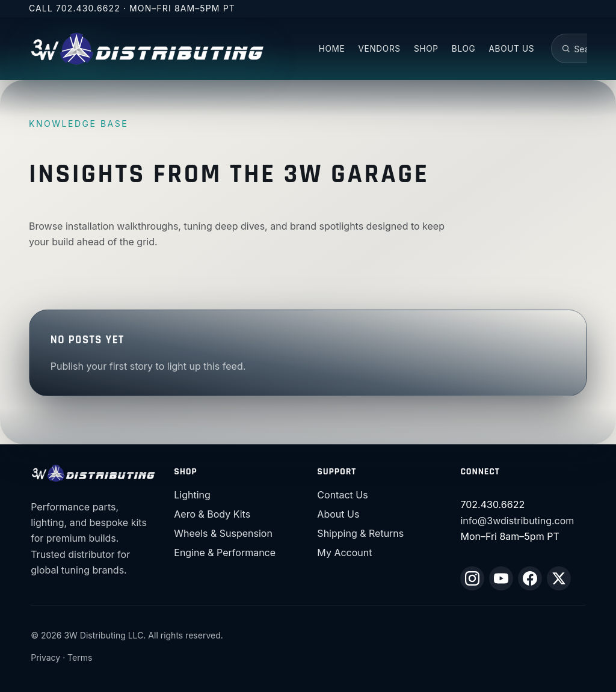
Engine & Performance (225, 553)
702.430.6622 (88, 8)
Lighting (192, 495)
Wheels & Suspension (223, 533)
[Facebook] (530, 578)
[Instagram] (472, 578)
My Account (344, 553)
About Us (338, 514)
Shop (426, 49)
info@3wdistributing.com (517, 521)
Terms (80, 657)
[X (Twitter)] (559, 578)
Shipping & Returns (360, 533)
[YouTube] (501, 578)
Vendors (380, 49)
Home (332, 49)
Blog (464, 49)
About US (512, 49)
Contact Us (342, 495)
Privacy (45, 657)
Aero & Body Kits (212, 514)
